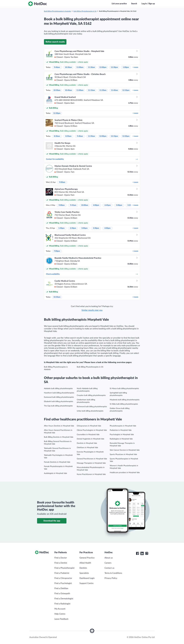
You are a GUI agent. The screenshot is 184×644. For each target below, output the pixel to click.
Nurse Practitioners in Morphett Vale (91, 474)
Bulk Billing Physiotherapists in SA (85, 11)
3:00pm (84, 228)
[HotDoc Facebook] (137, 553)
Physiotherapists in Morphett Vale (123, 426)
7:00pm (57, 251)
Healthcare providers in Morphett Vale (125, 473)
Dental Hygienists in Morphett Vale (90, 439)
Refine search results (55, 42)
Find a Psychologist (63, 583)
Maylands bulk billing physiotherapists (125, 400)
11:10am (91, 90)
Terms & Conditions (113, 573)
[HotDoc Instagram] (147, 553)
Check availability (92, 274)
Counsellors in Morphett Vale (88, 435)
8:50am (68, 136)
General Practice (87, 558)
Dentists (83, 568)
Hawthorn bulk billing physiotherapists (59, 393)
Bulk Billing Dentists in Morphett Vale (59, 437)
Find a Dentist (61, 563)
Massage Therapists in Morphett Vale (91, 463)
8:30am (57, 136)
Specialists (84, 573)
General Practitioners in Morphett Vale (92, 459)
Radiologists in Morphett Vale (121, 439)
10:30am (68, 67)
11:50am (91, 136)
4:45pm (108, 205)
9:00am (62, 182)
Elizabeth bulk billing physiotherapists (59, 402)
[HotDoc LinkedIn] (142, 553)
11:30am (91, 67)
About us (109, 558)
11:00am (80, 67)
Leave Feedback (61, 619)
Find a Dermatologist (64, 599)
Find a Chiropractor (63, 578)
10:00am (85, 205)
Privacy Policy (111, 578)
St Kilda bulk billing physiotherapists (124, 404)
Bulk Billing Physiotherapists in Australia (57, 11)
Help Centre (60, 614)
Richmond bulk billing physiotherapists (92, 407)
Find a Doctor (61, 558)
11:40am (114, 90)
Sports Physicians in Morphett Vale (123, 454)
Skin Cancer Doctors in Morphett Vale (125, 450)
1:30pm (61, 228)
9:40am (57, 67)
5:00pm (119, 205)
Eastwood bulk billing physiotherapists (59, 397)
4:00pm (96, 205)
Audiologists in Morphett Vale (55, 473)
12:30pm (114, 67)
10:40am (68, 90)
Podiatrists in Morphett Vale (121, 430)
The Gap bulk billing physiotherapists (58, 406)
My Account (60, 609)
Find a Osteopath (62, 593)
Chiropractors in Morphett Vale (89, 426)
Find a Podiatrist (62, 573)
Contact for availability (92, 159)
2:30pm (73, 228)
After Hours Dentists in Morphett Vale (59, 426)
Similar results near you (92, 310)
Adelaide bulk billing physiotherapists (58, 389)
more (135, 67)
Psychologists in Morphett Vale (122, 435)
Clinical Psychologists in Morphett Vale (92, 430)
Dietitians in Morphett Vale (87, 448)
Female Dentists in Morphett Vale (57, 462)
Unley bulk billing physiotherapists (90, 411)
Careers (108, 563)
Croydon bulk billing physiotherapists (91, 395)
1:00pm (126, 67)
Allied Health (85, 563)
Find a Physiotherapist (64, 568)
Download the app (52, 521)
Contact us (109, 568)
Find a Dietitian (61, 588)
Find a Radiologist (62, 604)
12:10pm (126, 90)
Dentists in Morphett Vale (87, 443)
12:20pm (126, 136)
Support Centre (86, 583)
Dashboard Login (87, 578)
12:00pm (103, 67)
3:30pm (96, 228)
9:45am (73, 205)
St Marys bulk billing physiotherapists (124, 389)
